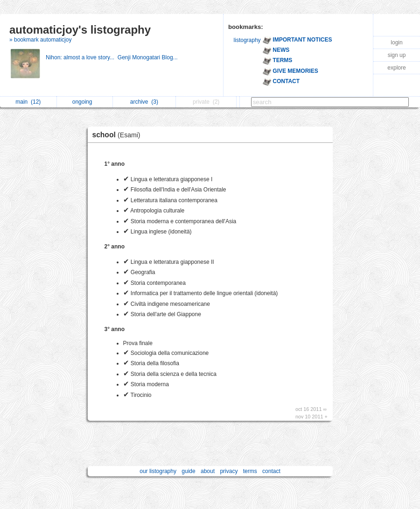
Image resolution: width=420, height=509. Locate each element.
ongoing (85, 102)
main (28, 102)
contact (271, 471)
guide (188, 471)
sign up (397, 55)
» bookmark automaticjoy (40, 40)
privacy (229, 471)
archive (144, 102)
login (396, 42)
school (119, 135)
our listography (158, 471)
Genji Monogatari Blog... (148, 57)
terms (250, 471)
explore (396, 68)
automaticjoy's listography (80, 30)
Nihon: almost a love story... (82, 57)
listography (247, 40)
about (208, 471)
